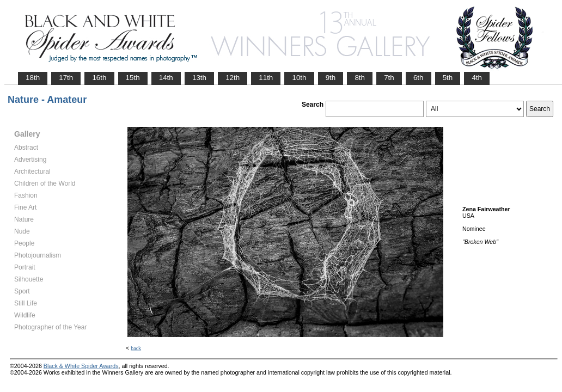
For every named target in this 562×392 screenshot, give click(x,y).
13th (199, 78)
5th (448, 78)
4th (477, 78)
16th (99, 78)
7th (389, 78)
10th (299, 78)
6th (419, 78)
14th (166, 78)
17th (66, 78)
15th (133, 78)
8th (360, 78)
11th (266, 78)
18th (33, 78)
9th (331, 78)
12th (233, 78)
